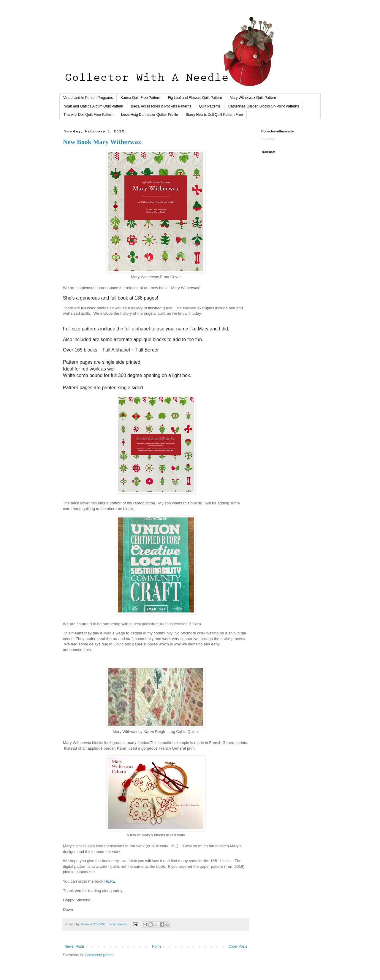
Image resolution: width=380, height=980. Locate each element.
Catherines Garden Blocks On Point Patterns (264, 106)
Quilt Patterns (210, 106)
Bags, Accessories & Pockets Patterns (161, 106)
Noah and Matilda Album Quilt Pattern (93, 106)
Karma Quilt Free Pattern (140, 98)
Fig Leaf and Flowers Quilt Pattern (195, 98)
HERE (110, 881)
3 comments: (118, 924)
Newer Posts (75, 946)
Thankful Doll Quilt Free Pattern (88, 115)
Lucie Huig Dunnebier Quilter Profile (149, 115)
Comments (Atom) (99, 955)
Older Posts (238, 946)
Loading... (269, 139)
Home (157, 946)
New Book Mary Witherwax (102, 142)
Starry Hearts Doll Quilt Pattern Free (214, 115)
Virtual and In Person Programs (88, 98)
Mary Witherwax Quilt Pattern (253, 98)
